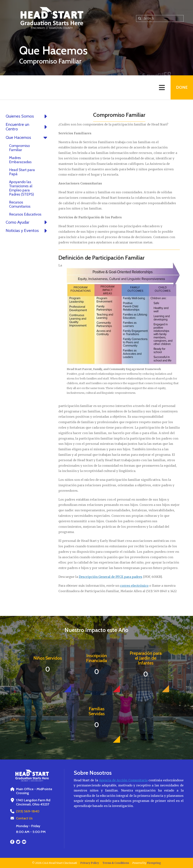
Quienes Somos (27, 116)
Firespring (154, 863)
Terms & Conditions (116, 863)
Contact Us (24, 818)
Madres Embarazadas (20, 160)
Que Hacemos (27, 138)
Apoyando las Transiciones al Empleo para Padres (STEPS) (21, 188)
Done (182, 88)
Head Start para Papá (22, 172)
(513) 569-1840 (27, 811)
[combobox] (160, 18)
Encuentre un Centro (27, 127)
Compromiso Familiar (19, 148)
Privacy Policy (90, 863)
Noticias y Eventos (27, 231)
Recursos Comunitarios (20, 204)
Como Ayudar (27, 222)
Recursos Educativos (25, 214)
